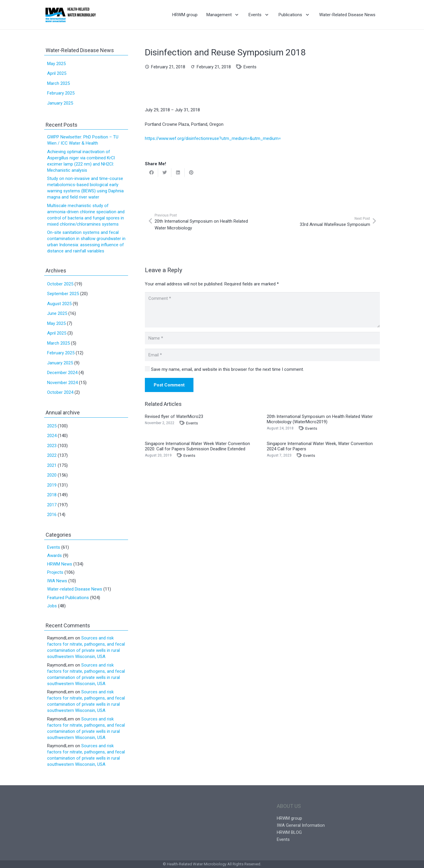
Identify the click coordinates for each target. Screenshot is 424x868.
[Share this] (151, 173)
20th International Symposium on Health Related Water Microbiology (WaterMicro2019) (320, 419)
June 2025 (57, 313)
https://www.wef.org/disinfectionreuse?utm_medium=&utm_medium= (213, 138)
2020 (52, 475)
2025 (52, 426)
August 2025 (59, 304)
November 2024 (62, 383)
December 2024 (62, 373)
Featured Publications (68, 598)
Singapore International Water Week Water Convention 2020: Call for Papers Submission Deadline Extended (197, 446)
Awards (54, 555)
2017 (52, 505)
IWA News (57, 581)
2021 (52, 465)
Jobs (52, 606)
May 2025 (56, 64)
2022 (52, 455)
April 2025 (57, 73)
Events (250, 67)
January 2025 (60, 103)
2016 (52, 515)
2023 (52, 446)
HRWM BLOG (289, 832)
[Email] (262, 355)
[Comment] (262, 310)
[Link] (71, 15)
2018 (52, 495)
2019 (52, 485)
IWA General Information (301, 825)
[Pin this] (191, 173)
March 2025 (58, 83)
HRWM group (289, 818)
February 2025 (61, 93)
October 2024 (60, 392)
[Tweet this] (165, 173)
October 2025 (60, 284)
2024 (52, 436)
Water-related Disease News (75, 589)
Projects (55, 572)
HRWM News (60, 564)
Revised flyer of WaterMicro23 (174, 416)
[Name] (262, 338)
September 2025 (63, 294)
